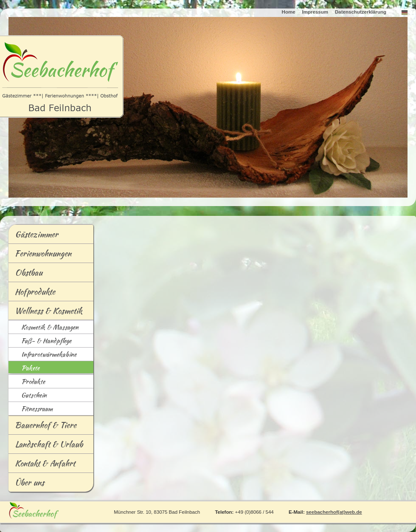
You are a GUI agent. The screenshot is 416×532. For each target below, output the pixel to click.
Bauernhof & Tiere (46, 425)
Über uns (30, 482)
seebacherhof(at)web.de (334, 512)
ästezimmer (33, 236)
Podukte (27, 382)
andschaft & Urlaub (46, 446)
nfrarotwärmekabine (42, 355)
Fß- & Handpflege (40, 341)
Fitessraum (31, 409)
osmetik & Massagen (44, 328)
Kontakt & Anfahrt (45, 463)
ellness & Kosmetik (45, 312)
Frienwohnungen (40, 255)
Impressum (315, 12)
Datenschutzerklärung (361, 12)
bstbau (25, 274)
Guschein (28, 396)
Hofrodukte (32, 293)
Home (289, 12)
